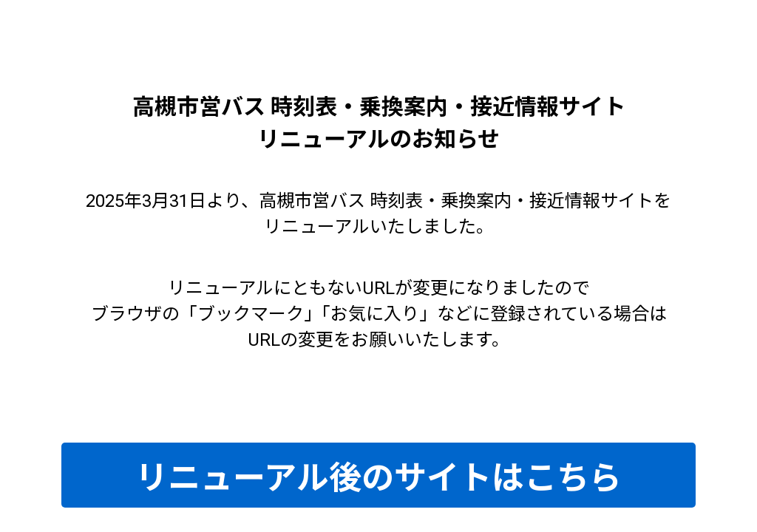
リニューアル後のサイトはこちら (378, 478)
